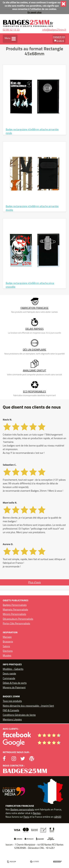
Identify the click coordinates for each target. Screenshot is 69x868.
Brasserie (8, 641)
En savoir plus (35, 12)
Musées (7, 655)
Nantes (37, 813)
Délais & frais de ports (15, 683)
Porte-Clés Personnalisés (16, 623)
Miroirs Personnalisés (14, 614)
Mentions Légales (12, 719)
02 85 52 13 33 (11, 30)
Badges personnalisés (22, 809)
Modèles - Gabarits (13, 669)
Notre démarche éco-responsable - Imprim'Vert (28, 706)
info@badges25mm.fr (54, 30)
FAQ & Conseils (11, 710)
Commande (9, 678)
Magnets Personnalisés (15, 609)
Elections (8, 651)
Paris (26, 817)
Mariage (7, 637)
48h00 (58, 817)
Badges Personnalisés (15, 605)
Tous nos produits (12, 701)
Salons (6, 646)
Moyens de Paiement (14, 687)
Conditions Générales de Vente (19, 715)
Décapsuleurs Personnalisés (18, 619)
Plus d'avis (34, 582)
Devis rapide (9, 673)
